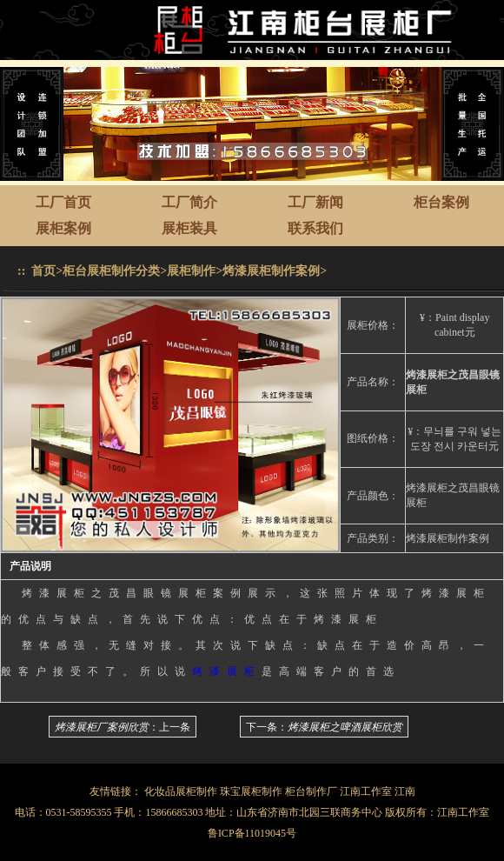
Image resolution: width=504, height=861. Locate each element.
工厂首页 (63, 202)
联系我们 (315, 228)
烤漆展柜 (227, 671)
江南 (405, 791)
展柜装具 (189, 228)
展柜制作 (191, 271)
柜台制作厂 (311, 791)
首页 (43, 271)
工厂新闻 (315, 202)
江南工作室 (366, 791)
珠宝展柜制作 (251, 791)
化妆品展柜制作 (181, 791)
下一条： (324, 727)
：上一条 (123, 727)
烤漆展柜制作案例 (271, 271)
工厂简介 (189, 202)
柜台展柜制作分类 (111, 271)
